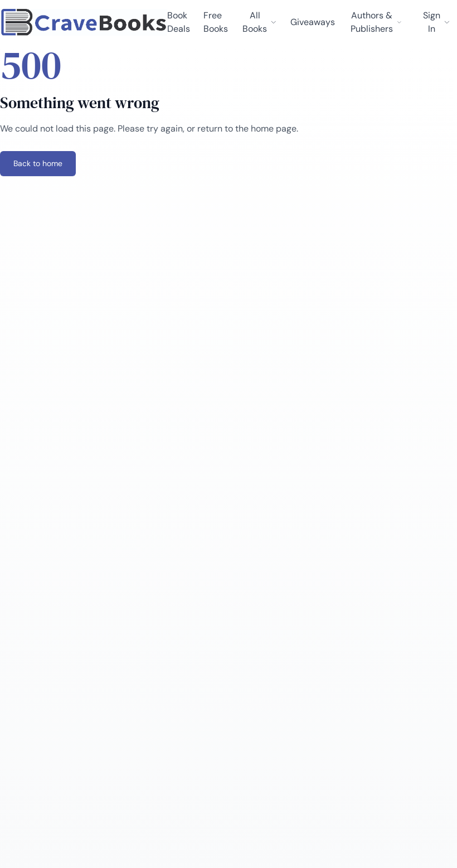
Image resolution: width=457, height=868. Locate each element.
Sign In (437, 22)
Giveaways (313, 22)
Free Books (216, 22)
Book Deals (179, 22)
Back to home (38, 163)
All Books (260, 22)
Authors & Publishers (376, 22)
